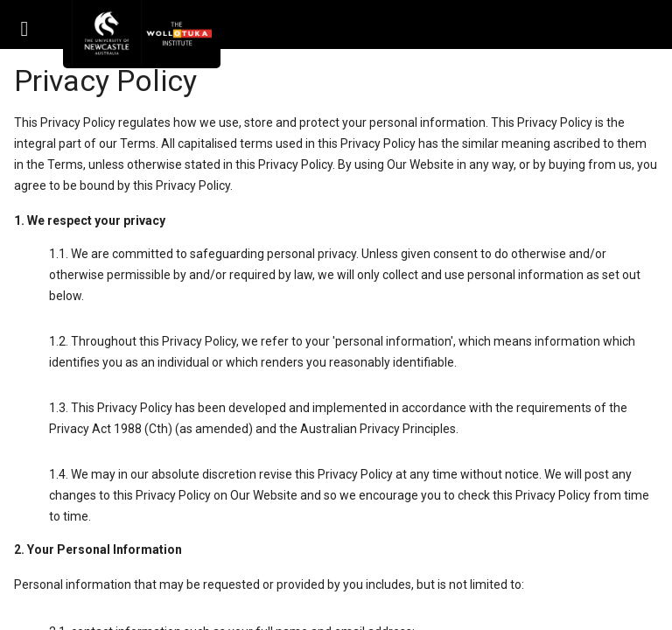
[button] (24, 24)
